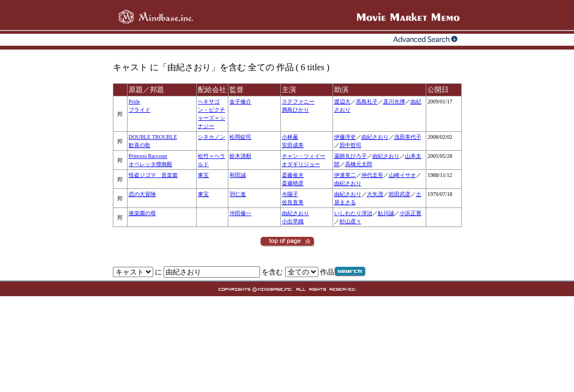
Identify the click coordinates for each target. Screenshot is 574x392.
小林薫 (290, 137)
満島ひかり (295, 110)
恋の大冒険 (142, 194)
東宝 (203, 175)
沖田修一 (240, 213)
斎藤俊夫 (293, 175)
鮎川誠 (386, 213)
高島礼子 (367, 102)
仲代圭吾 (372, 175)
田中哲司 (351, 145)
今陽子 (290, 194)
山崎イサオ (402, 175)
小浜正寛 (410, 213)
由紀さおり (375, 137)
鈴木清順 (240, 156)
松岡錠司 (240, 137)
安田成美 (293, 145)
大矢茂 (375, 194)
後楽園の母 (142, 213)
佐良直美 (293, 202)
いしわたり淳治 (353, 213)
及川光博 (394, 102)
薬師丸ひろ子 (351, 156)
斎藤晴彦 (293, 183)
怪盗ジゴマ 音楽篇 (153, 175)
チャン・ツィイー (304, 156)
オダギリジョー (301, 164)
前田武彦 (400, 194)
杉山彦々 (351, 221)
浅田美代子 (408, 137)
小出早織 (293, 221)
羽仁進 (238, 194)
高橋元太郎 (359, 164)
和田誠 (238, 175)
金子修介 (240, 102)
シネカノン (212, 137)
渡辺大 (342, 102)
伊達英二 (345, 175)
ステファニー (298, 102)
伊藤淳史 (345, 137)
